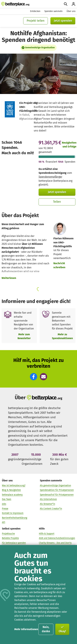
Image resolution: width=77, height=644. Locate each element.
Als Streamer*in (48, 504)
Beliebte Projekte (10, 538)
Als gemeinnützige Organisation (55, 486)
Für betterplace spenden (14, 543)
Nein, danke (46, 629)
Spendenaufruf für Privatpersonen (57, 495)
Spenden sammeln (53, 11)
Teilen (57, 202)
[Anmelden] (73, 4)
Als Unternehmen (48, 499)
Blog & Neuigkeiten (11, 490)
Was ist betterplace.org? (14, 486)
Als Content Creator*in (51, 509)
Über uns (71, 11)
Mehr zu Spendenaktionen (62, 336)
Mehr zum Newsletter (24, 336)
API (4, 522)
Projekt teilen (36, 21)
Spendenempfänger (50, 177)
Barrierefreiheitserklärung (15, 518)
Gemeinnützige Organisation (40, 48)
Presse (5, 509)
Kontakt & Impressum (13, 513)
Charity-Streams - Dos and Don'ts (55, 543)
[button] (34, 377)
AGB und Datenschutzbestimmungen (57, 538)
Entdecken (35, 11)
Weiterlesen (9, 278)
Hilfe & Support (47, 534)
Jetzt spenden (63, 21)
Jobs (4, 504)
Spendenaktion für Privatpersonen (57, 490)
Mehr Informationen (26, 629)
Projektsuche (8, 534)
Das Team (7, 499)
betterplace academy (12, 495)
